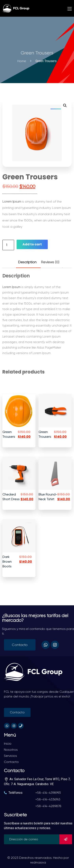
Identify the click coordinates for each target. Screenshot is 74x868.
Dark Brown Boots (7, 562)
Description (27, 262)
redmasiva (38, 862)
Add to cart (32, 244)
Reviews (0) (50, 262)
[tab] (27, 262)
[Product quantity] (8, 245)
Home (22, 61)
